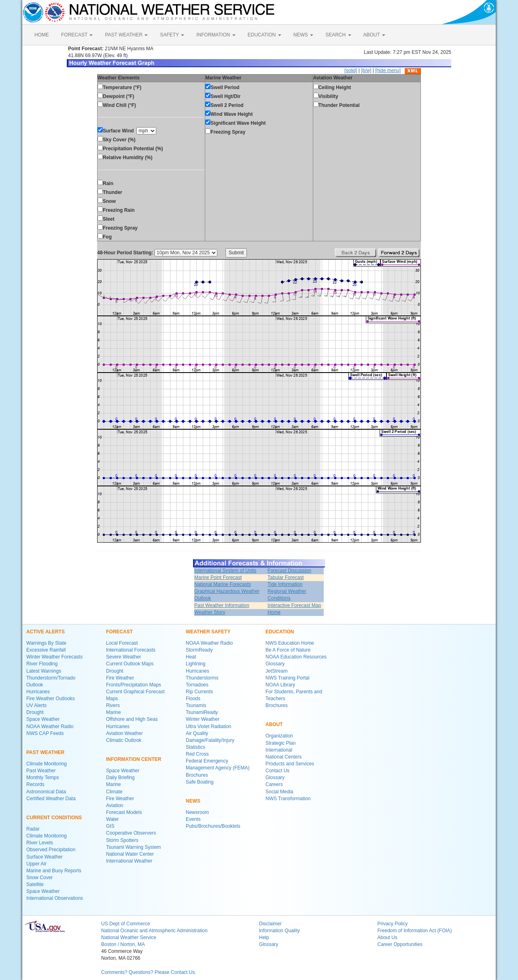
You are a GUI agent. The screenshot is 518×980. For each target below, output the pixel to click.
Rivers (113, 705)
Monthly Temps (42, 778)
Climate (114, 792)
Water (113, 819)
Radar (33, 829)
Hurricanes (38, 692)
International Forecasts (131, 650)
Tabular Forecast (286, 577)
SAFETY (172, 35)
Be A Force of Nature (288, 650)
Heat (191, 657)
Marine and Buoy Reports (54, 871)
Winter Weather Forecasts (54, 657)
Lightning (196, 664)
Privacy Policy (393, 924)
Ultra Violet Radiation (209, 726)
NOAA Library (280, 685)
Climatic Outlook (124, 740)
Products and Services (290, 764)
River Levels (40, 843)
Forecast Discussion (289, 571)
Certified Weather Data (51, 799)
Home (274, 612)
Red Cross (197, 754)
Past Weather (41, 771)
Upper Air (36, 864)
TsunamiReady (202, 712)
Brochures (197, 775)
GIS (110, 826)
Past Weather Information (222, 605)
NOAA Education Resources (296, 657)
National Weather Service (129, 937)
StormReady (199, 650)
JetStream (277, 671)
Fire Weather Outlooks (51, 699)
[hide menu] (388, 70)
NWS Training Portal (288, 678)
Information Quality (279, 931)
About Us (387, 937)
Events (193, 819)
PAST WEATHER (126, 35)
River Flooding (42, 664)
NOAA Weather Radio (50, 726)
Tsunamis (196, 705)
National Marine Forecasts (223, 584)
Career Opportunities (400, 944)
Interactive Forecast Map (294, 605)
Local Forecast (122, 643)
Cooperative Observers (131, 833)
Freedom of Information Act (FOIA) (415, 931)
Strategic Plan (281, 743)
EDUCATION (264, 35)
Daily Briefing (120, 778)
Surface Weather (45, 857)
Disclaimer (270, 924)
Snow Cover (39, 878)
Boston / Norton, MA (123, 944)
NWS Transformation (288, 799)
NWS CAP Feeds (45, 733)
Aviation (115, 805)
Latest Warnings (44, 671)
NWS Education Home (290, 643)
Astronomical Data (46, 792)
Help (264, 937)
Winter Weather (203, 719)
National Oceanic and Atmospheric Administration (154, 931)
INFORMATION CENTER (134, 759)
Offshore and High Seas (132, 719)
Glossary (275, 664)
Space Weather (43, 719)
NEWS (303, 35)
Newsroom (197, 812)
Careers (274, 784)
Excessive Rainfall (46, 650)
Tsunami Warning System (134, 847)
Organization (279, 736)
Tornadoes (197, 685)
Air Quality (197, 733)
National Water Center (130, 854)
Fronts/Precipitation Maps (134, 685)
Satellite (35, 884)
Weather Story (210, 612)
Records (35, 784)
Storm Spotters (122, 840)
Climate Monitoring (47, 764)
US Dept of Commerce (126, 924)
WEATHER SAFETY (208, 632)
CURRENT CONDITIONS (54, 818)
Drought (35, 712)
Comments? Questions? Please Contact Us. (149, 972)
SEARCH (338, 35)
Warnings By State (46, 643)
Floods (193, 699)
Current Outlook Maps (130, 664)
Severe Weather (124, 657)
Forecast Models (124, 812)
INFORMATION (216, 35)
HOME (42, 35)
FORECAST (77, 35)
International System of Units (225, 571)
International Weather (129, 861)
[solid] (351, 70)
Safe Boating (200, 782)
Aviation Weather (124, 733)
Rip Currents (199, 692)
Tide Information (285, 584)
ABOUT (374, 35)
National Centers (283, 757)
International (279, 750)
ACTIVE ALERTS (46, 632)
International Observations (55, 898)
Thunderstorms (202, 678)
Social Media (279, 792)
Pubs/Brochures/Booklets (213, 826)
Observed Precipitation (51, 850)
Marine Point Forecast (218, 577)
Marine (114, 712)
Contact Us (277, 771)
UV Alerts (36, 705)
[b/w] (366, 70)
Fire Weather (120, 678)
